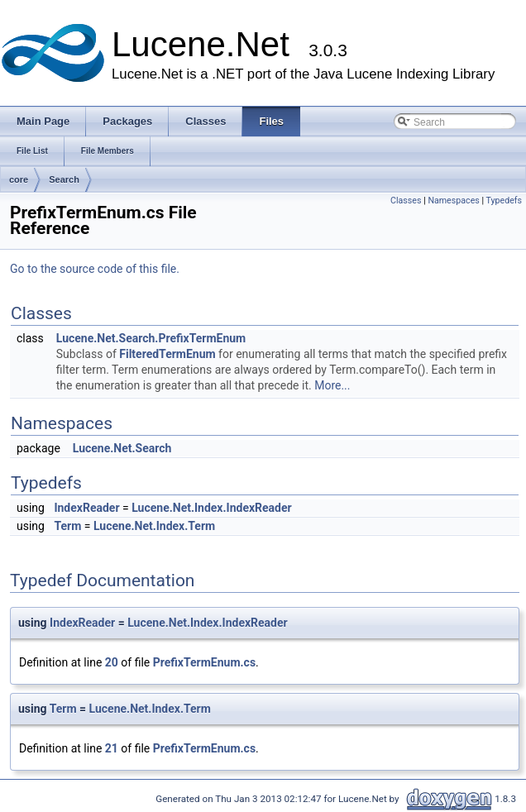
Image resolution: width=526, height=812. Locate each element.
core (19, 179)
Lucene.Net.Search (122, 448)
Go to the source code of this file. (95, 269)
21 (112, 748)
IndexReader (86, 508)
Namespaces (453, 201)
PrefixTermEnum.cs (204, 662)
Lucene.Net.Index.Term (154, 526)
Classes (406, 201)
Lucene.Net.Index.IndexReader (211, 508)
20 (112, 662)
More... (332, 385)
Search (64, 179)
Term (67, 526)
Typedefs (504, 201)
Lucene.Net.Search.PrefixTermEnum (151, 338)
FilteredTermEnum (167, 354)
